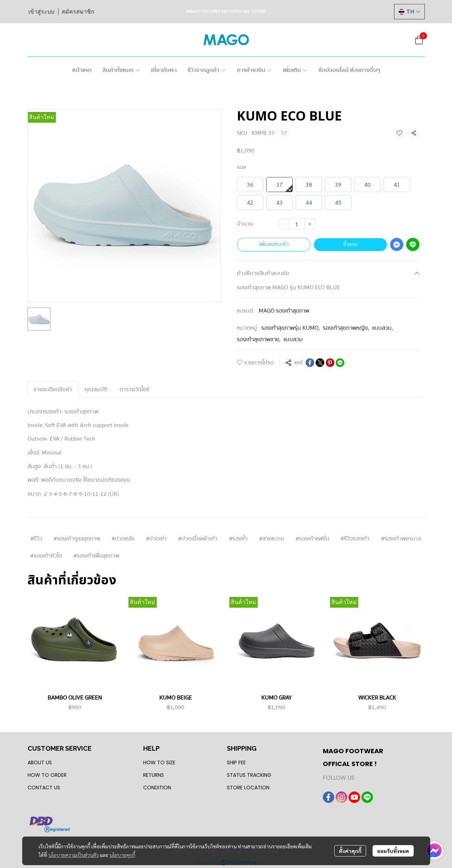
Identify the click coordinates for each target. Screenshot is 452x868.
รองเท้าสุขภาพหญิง (346, 328)
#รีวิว (36, 539)
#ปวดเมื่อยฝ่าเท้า (198, 539)
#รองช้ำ (238, 539)
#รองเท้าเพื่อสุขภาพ (96, 556)
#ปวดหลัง (123, 539)
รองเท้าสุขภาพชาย (259, 339)
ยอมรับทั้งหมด (393, 851)
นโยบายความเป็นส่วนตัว (74, 855)
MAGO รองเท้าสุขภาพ (284, 311)
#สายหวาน (272, 539)
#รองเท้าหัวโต (46, 556)
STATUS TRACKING (249, 775)
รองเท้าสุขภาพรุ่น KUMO (291, 328)
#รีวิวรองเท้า (355, 539)
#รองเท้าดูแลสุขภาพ (77, 539)
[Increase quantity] (310, 224)
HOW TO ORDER (47, 775)
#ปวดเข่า (156, 539)
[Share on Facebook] (310, 363)
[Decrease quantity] (284, 224)
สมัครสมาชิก (78, 12)
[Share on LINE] (340, 363)
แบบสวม (383, 328)
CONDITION (157, 788)
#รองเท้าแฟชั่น (312, 539)
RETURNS (154, 775)
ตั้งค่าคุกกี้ (350, 851)
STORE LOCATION (248, 788)
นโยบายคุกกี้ (122, 855)
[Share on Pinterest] (330, 363)
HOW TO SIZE (159, 762)
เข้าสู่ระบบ (41, 12)
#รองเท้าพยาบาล (401, 539)
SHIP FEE (236, 762)
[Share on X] (320, 363)
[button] (409, 12)
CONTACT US (44, 788)
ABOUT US (40, 762)
